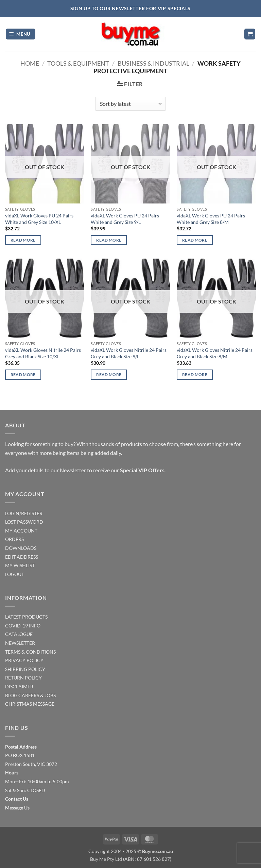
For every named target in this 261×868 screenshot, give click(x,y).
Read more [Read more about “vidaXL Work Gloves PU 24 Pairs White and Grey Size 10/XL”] (23, 240)
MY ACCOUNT (21, 531)
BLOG (11, 695)
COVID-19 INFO (23, 626)
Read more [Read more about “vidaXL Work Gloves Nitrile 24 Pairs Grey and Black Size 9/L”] (109, 374)
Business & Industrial (153, 63)
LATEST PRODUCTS (26, 617)
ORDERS (14, 539)
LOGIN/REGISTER (24, 513)
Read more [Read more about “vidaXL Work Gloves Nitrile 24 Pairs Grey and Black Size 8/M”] (195, 374)
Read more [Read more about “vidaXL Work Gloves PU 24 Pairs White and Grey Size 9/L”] (109, 240)
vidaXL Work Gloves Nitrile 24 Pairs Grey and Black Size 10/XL (43, 353)
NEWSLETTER (20, 643)
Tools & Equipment (78, 63)
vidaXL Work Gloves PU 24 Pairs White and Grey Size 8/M (211, 219)
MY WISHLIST (20, 565)
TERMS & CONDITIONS (30, 652)
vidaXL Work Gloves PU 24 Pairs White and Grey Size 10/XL (39, 219)
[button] (21, 34)
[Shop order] (130, 104)
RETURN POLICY (23, 678)
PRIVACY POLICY (24, 660)
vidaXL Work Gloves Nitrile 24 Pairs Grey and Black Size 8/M (215, 353)
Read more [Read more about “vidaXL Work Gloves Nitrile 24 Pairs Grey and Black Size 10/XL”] (23, 374)
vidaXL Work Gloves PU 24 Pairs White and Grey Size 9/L (125, 219)
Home (30, 63)
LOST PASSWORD (24, 522)
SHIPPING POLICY (25, 669)
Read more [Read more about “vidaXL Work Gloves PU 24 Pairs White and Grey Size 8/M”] (195, 240)
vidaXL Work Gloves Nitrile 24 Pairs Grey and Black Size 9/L (129, 353)
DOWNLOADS (21, 548)
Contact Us (17, 799)
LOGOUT (15, 574)
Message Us (17, 808)
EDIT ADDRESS (22, 557)
